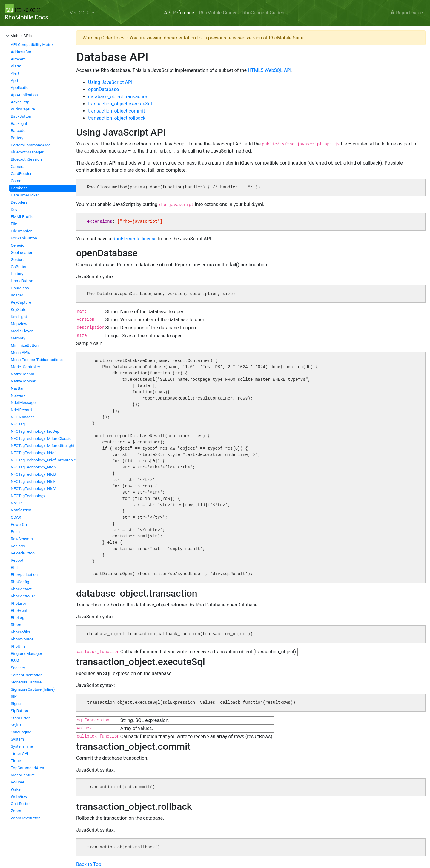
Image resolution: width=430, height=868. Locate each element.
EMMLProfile (22, 217)
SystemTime (22, 746)
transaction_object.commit (116, 111)
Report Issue (407, 13)
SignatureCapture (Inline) (33, 689)
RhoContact (21, 589)
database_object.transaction (118, 97)
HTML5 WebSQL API (270, 70)
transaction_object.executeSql (120, 104)
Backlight (19, 123)
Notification (21, 510)
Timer (16, 761)
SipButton (19, 711)
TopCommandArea (27, 768)
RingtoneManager (26, 653)
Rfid (14, 567)
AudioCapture (23, 109)
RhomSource (22, 639)
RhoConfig (20, 582)
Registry (18, 546)
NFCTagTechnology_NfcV (33, 489)
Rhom (16, 625)
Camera (18, 166)
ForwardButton (24, 238)
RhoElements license (135, 239)
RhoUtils (18, 646)
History (17, 274)
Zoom (16, 811)
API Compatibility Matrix (32, 45)
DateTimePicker (25, 195)
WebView (19, 796)
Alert (15, 73)
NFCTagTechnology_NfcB (33, 474)
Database (19, 188)
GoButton (19, 267)
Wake (16, 789)
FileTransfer (21, 231)
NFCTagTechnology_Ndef (33, 453)
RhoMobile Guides (218, 13)
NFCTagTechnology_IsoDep (35, 431)
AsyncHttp (20, 102)
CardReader (21, 174)
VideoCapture (23, 775)
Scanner (18, 668)
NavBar (17, 388)
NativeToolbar (23, 381)
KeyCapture (21, 302)
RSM (15, 661)
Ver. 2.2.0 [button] (80, 13)
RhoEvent (19, 610)
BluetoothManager (27, 152)
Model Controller (25, 367)
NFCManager (22, 417)
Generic (17, 245)
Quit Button (21, 804)
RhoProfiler (21, 632)
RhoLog (17, 618)
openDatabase (103, 89)
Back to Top (89, 864)
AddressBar (21, 52)
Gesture (18, 260)
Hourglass (20, 288)
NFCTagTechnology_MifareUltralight (43, 446)
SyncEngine (21, 732)
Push (15, 532)
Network (18, 395)
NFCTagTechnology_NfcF (33, 481)
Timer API (20, 753)
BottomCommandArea (31, 145)
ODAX (16, 517)
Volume (17, 782)
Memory (18, 338)
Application (21, 88)
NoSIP (16, 503)
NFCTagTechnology (28, 496)
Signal (16, 704)
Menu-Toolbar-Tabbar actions (37, 360)
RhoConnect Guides (263, 13)
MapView (19, 324)
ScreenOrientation (27, 675)
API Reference (179, 13)
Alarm (16, 66)
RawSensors (22, 539)
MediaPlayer (22, 331)
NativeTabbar (23, 374)
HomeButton (22, 281)
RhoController (23, 596)
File (14, 224)
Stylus (16, 725)
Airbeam (18, 59)
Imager (17, 295)
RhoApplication (24, 575)
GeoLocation (22, 252)
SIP (14, 696)
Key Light (19, 317)
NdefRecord (21, 410)
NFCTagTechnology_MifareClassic (41, 438)
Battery (17, 138)
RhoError (19, 603)
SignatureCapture (26, 682)
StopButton (21, 718)
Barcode (18, 131)
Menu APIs (20, 352)
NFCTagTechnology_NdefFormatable (43, 460)
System (17, 739)
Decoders (19, 202)
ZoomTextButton (26, 818)
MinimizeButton (25, 345)
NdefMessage (23, 403)
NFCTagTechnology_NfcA (33, 467)
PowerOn (19, 524)
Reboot (17, 560)
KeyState (19, 309)
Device (17, 209)
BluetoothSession (26, 159)
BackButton (21, 116)
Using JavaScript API (110, 82)
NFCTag (18, 424)
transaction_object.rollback (117, 118)
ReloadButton (23, 553)
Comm (17, 181)
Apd (14, 80)
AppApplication (24, 95)
